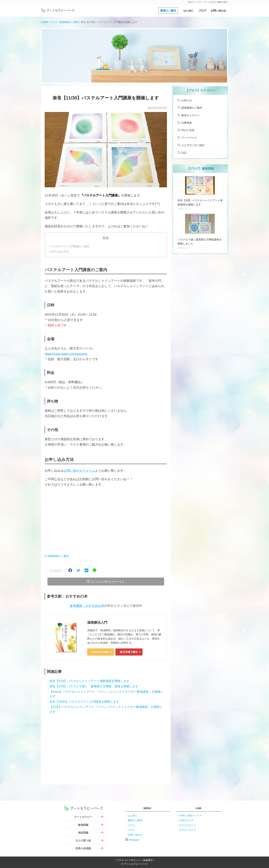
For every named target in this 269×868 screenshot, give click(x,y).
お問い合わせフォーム (79, 471)
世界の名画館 (83, 848)
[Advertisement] (106, 521)
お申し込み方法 (59, 252)
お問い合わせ (218, 11)
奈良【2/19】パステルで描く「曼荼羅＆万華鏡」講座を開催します (94, 686)
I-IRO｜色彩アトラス (190, 816)
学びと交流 (188, 130)
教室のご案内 (168, 11)
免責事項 (148, 860)
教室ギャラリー (190, 115)
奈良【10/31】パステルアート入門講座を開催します (84, 702)
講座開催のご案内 (69, 22)
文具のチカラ (186, 820)
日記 (184, 153)
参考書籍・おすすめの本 (87, 606)
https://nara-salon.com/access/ (66, 354)
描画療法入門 (97, 623)
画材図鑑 (83, 833)
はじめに (189, 11)
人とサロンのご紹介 (193, 145)
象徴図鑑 (83, 825)
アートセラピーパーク (58, 11)
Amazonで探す (101, 652)
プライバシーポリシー (129, 860)
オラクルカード (188, 825)
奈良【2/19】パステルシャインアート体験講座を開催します (89, 681)
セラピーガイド (188, 830)
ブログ (202, 11)
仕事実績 (187, 123)
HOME (45, 22)
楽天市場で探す (129, 652)
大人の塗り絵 (83, 840)
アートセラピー (83, 817)
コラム (131, 825)
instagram (134, 840)
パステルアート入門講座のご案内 (70, 246)
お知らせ (187, 100)
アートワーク (189, 138)
